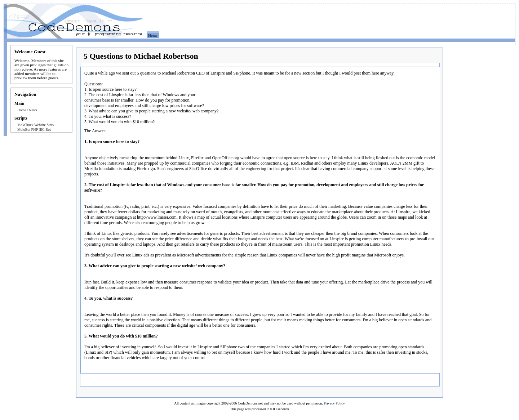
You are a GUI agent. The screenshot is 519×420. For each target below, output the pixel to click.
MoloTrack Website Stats (36, 125)
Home (153, 35)
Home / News (27, 110)
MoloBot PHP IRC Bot (34, 129)
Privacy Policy (334, 403)
